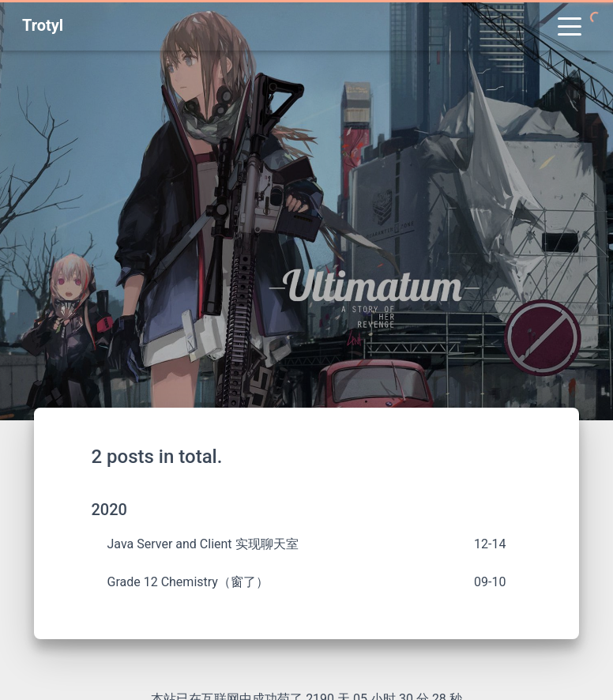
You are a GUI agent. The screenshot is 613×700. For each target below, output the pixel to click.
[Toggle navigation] (570, 25)
